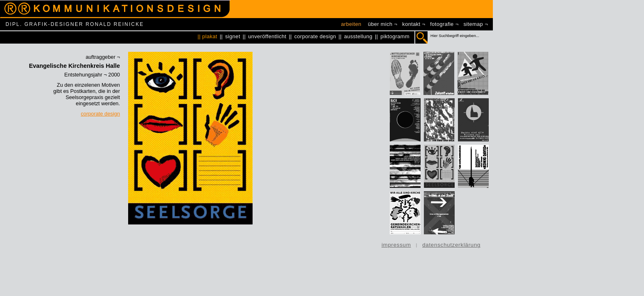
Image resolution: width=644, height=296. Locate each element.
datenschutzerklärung (451, 245)
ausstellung (358, 36)
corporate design (315, 36)
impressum (396, 245)
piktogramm (395, 36)
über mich (380, 24)
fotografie (442, 24)
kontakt (411, 24)
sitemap (474, 24)
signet (233, 36)
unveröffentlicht (267, 36)
